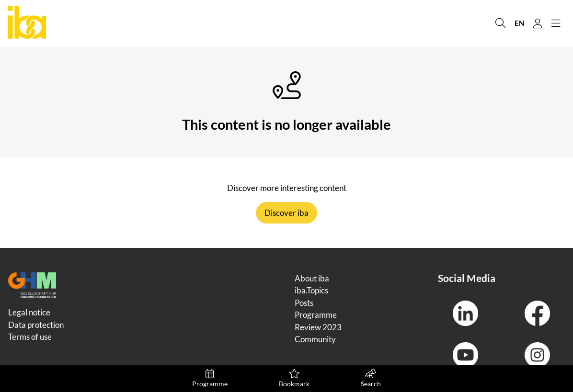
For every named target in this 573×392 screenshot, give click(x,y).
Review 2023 (318, 327)
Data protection (36, 325)
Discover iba (286, 213)
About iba (312, 278)
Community (315, 339)
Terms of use (30, 337)
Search (371, 378)
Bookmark (294, 378)
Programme (210, 378)
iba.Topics (311, 290)
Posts (304, 303)
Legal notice (29, 312)
